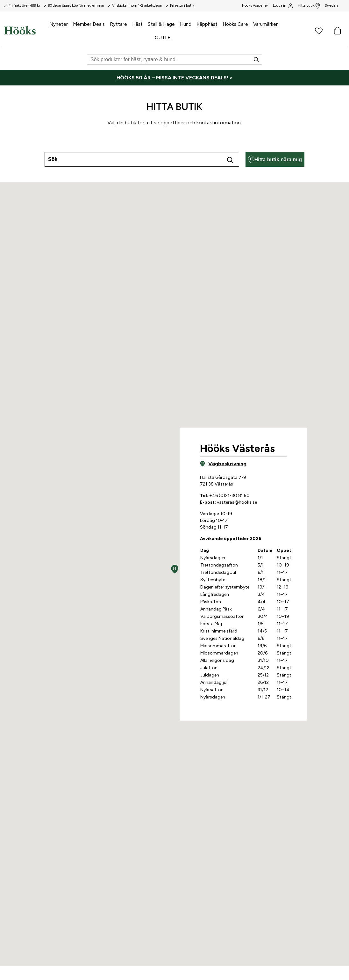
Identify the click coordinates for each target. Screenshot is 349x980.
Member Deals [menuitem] (89, 24)
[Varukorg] (337, 30)
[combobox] (142, 159)
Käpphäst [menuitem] (207, 24)
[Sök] (174, 60)
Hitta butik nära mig (275, 159)
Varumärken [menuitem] (266, 24)
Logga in (283, 6)
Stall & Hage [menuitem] (161, 24)
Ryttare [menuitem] (118, 24)
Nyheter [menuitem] (59, 24)
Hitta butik (309, 6)
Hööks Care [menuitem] (235, 24)
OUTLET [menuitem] (164, 38)
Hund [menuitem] (186, 24)
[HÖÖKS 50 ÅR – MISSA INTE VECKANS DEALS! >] (174, 78)
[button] (175, 569)
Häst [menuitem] (137, 24)
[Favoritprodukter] (319, 30)
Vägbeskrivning (223, 464)
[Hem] (20, 30)
